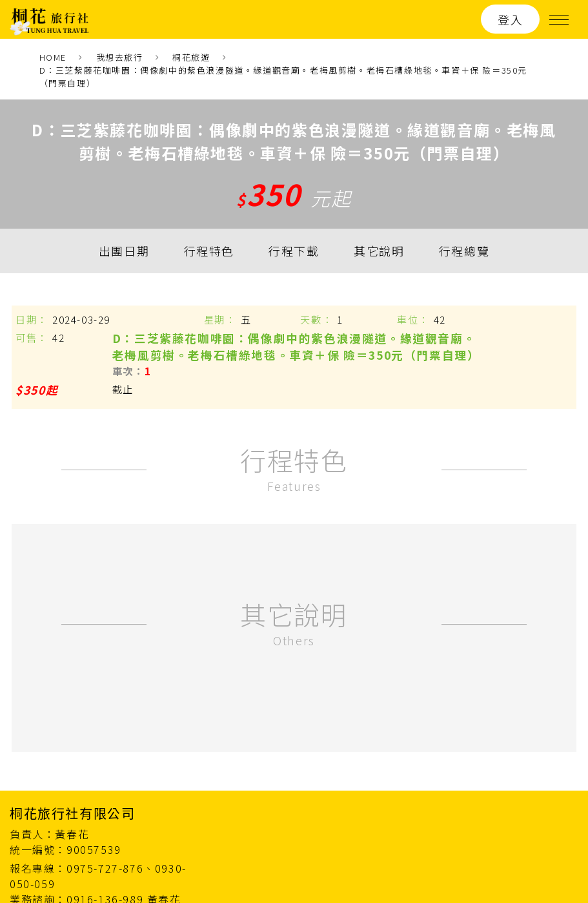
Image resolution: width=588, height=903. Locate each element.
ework (564, 865)
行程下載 (294, 251)
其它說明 (379, 251)
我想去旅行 (120, 57)
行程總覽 (464, 251)
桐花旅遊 (191, 57)
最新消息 (418, 791)
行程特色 (209, 251)
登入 (510, 19)
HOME (53, 57)
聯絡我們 (556, 791)
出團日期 (124, 251)
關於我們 (487, 791)
